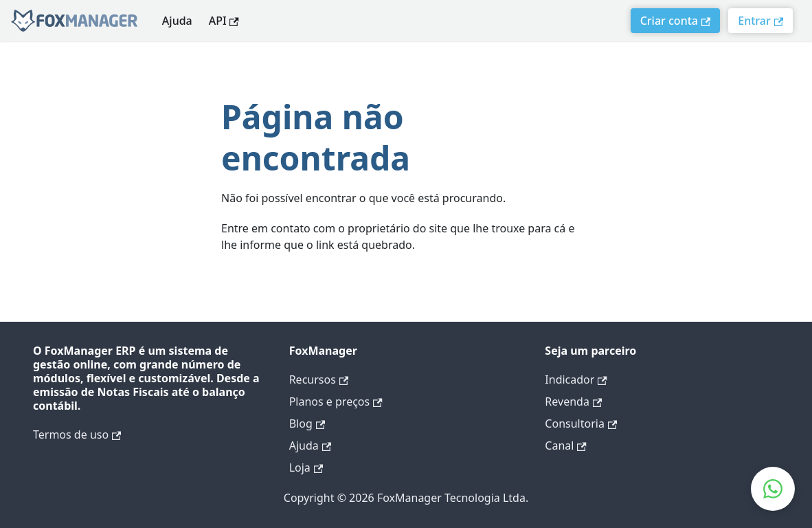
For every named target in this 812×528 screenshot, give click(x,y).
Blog (307, 423)
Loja (306, 467)
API (224, 21)
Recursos (319, 379)
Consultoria (581, 423)
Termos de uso (77, 434)
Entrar (760, 21)
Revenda (573, 401)
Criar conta (676, 21)
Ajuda (177, 21)
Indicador (576, 379)
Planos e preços (336, 401)
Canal (565, 445)
